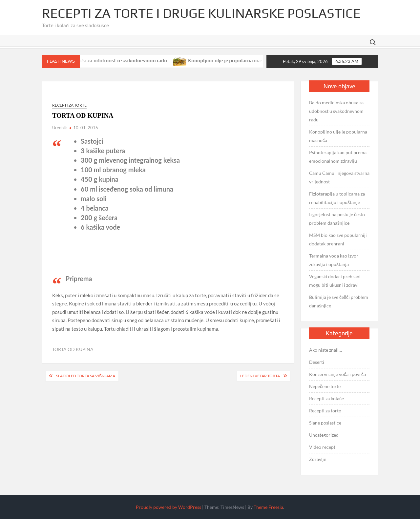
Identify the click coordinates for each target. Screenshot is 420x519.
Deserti (317, 362)
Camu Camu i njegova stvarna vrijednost (339, 177)
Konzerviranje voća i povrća (337, 374)
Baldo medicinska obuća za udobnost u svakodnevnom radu (104, 61)
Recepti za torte (69, 105)
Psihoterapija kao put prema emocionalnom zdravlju (338, 157)
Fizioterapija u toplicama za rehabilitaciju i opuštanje (337, 198)
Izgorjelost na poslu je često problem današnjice (337, 219)
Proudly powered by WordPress (168, 507)
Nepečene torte (325, 386)
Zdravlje (318, 459)
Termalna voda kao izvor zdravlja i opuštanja (334, 260)
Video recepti (323, 447)
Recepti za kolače (326, 398)
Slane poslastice (325, 423)
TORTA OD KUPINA (73, 349)
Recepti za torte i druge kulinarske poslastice (201, 13)
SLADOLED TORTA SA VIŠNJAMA (86, 376)
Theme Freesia (268, 507)
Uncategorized (324, 435)
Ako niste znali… (325, 350)
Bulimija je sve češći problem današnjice (339, 301)
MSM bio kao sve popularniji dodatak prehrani (338, 239)
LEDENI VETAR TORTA (260, 376)
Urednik (60, 128)
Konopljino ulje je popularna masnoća (236, 61)
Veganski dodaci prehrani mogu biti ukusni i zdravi (335, 281)
